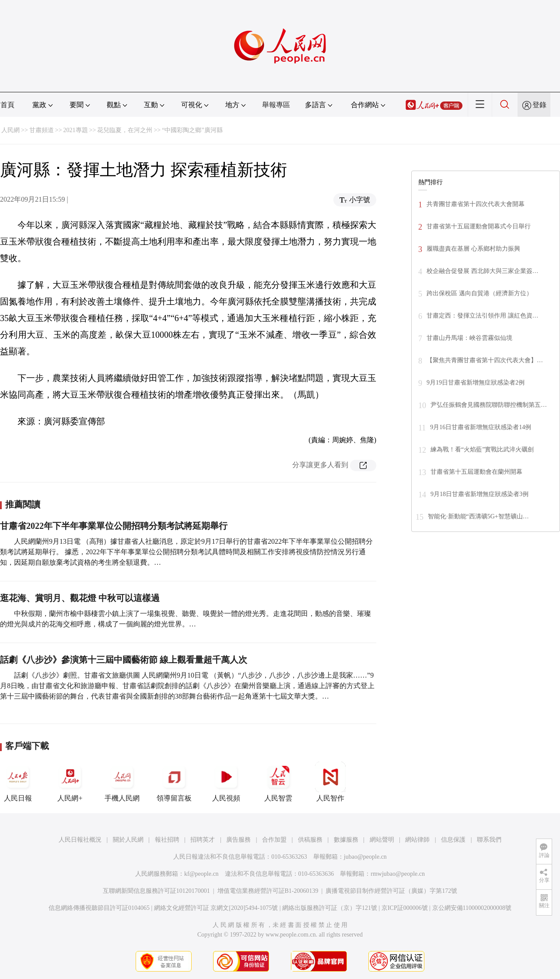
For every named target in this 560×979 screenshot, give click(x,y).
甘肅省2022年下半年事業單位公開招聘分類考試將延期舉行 (114, 526)
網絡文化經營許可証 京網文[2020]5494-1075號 (216, 908)
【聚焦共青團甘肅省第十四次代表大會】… (485, 360)
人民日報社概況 (80, 840)
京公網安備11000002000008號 (472, 908)
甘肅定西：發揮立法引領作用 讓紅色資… (483, 316)
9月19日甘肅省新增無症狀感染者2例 (476, 383)
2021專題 (76, 130)
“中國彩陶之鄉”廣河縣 (192, 130)
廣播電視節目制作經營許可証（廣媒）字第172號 (391, 891)
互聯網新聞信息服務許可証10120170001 (156, 891)
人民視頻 (226, 782)
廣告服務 (238, 840)
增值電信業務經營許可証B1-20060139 (268, 891)
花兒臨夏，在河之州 (125, 130)
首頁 (7, 105)
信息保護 (453, 840)
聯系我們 (489, 840)
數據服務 (346, 840)
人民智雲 (278, 782)
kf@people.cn (201, 874)
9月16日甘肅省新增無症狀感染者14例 (481, 427)
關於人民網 (128, 840)
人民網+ (70, 782)
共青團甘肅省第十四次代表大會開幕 (476, 204)
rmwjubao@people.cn (398, 874)
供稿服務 (310, 840)
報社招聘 (167, 840)
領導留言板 (174, 782)
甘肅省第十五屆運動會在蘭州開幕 (476, 472)
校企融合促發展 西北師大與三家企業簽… (483, 271)
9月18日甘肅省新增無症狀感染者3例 (479, 494)
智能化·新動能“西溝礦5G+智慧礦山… (478, 516)
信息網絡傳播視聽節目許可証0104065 (99, 908)
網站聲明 (382, 840)
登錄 (539, 105)
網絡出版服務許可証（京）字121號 (330, 908)
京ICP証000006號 (405, 908)
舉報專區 (276, 105)
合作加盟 (274, 840)
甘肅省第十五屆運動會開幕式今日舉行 (479, 226)
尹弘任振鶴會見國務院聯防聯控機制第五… (489, 405)
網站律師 (417, 840)
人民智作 (330, 782)
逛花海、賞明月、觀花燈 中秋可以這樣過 (80, 598)
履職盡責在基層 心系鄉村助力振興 (473, 249)
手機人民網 (122, 782)
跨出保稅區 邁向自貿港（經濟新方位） (479, 293)
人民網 (10, 130)
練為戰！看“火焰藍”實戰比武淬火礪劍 (482, 449)
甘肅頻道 (42, 130)
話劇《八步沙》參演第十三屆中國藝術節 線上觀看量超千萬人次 (124, 660)
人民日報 (18, 782)
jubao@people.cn (365, 857)
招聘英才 (203, 840)
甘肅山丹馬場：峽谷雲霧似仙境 (469, 338)
